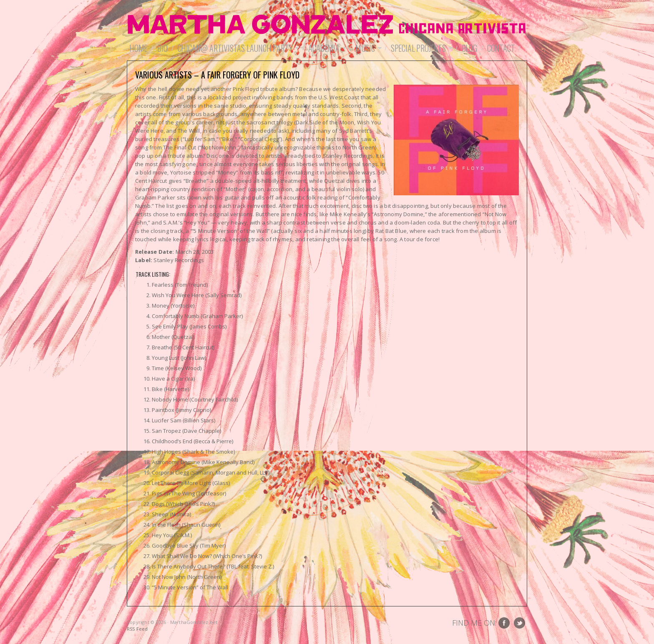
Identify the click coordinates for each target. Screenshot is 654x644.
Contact (501, 48)
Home (138, 48)
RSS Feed (137, 629)
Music (367, 48)
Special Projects (420, 48)
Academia (326, 48)
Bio (162, 48)
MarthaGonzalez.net (327, 25)
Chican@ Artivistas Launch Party (237, 48)
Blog (469, 48)
